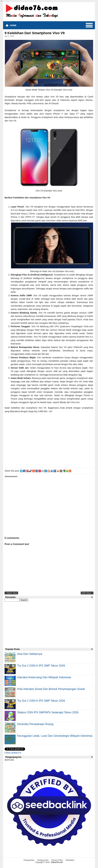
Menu (89, 25)
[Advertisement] (49, 440)
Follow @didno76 (13, 753)
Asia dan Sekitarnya (30, 654)
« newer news (11, 593)
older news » (87, 593)
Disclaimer (70, 860)
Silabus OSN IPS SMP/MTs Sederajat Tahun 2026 (48, 712)
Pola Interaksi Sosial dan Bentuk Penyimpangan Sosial (51, 689)
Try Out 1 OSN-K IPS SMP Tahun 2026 (41, 701)
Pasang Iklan (29, 860)
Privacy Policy (57, 860)
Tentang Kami (43, 860)
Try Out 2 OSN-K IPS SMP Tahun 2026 (41, 666)
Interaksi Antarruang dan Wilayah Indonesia (44, 677)
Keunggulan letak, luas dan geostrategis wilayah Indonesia (55, 736)
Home (13, 25)
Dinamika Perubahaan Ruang (35, 724)
